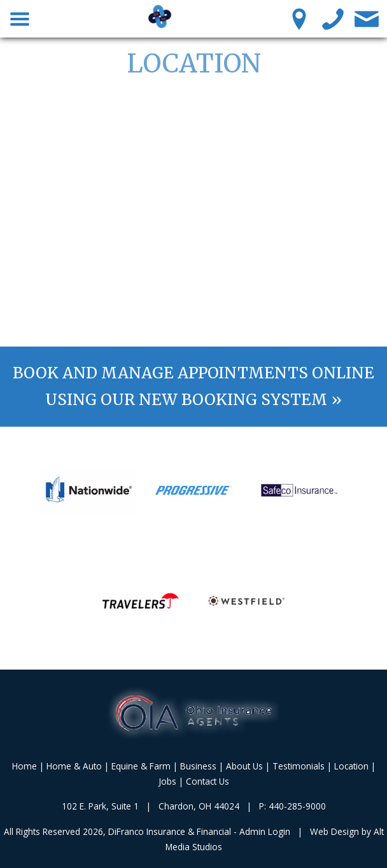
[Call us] (333, 18)
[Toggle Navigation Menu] (20, 18)
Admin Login (265, 831)
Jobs (167, 781)
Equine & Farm (141, 766)
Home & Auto (74, 766)
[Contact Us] (367, 18)
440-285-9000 (297, 806)
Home (25, 766)
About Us (244, 766)
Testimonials (299, 766)
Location (351, 766)
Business (198, 766)
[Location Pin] (299, 18)
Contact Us (208, 781)
